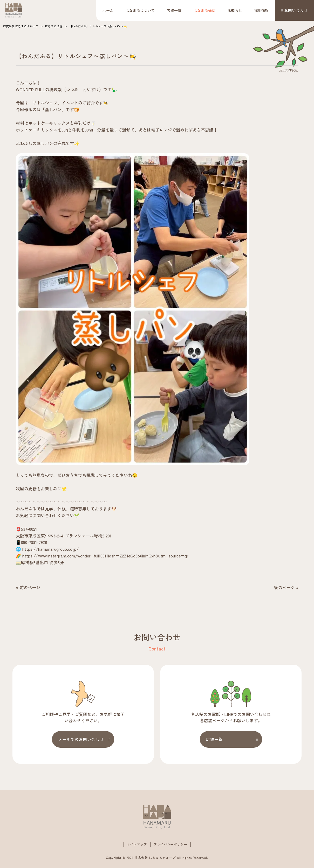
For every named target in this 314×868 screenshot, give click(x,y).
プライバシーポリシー (170, 845)
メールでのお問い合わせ (81, 739)
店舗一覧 (214, 739)
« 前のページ (28, 587)
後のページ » (286, 587)
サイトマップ (137, 845)
